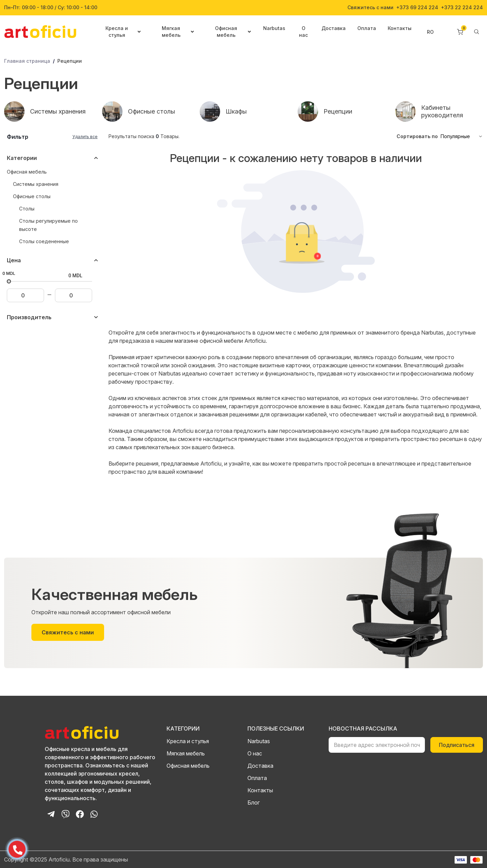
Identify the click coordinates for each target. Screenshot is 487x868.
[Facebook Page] (80, 814)
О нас (303, 32)
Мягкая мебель (186, 753)
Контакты (400, 28)
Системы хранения (36, 184)
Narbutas (274, 28)
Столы (27, 209)
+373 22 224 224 (462, 8)
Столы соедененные (44, 241)
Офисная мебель (27, 172)
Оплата (367, 28)
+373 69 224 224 (417, 8)
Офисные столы (32, 196)
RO (430, 32)
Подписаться (457, 745)
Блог (254, 803)
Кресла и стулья (188, 741)
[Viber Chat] (66, 814)
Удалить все (85, 137)
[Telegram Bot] (51, 814)
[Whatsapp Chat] (94, 814)
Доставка (334, 28)
